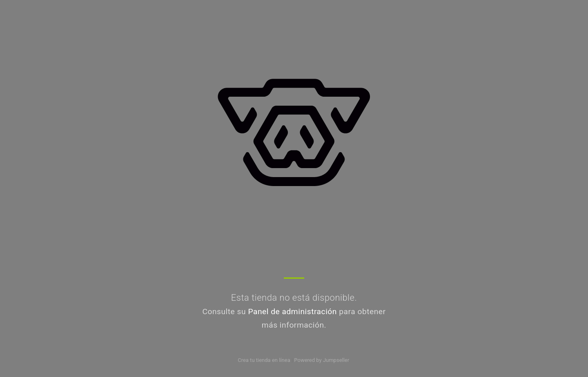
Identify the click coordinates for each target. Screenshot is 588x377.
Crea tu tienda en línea (265, 360)
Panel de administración (292, 312)
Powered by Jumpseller (321, 360)
